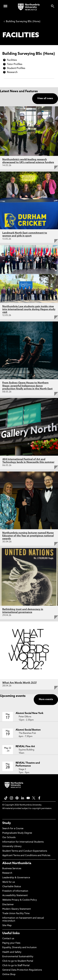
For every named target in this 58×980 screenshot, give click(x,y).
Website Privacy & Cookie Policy (20, 900)
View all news (45, 99)
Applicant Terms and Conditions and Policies (26, 856)
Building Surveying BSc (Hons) (22, 22)
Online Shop (9, 975)
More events (46, 700)
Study (7, 823)
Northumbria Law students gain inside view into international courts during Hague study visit (29, 309)
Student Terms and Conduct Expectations (25, 851)
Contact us (8, 939)
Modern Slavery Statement (17, 909)
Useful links (11, 933)
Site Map (7, 926)
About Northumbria (17, 863)
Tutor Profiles (15, 64)
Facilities (12, 60)
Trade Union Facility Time (16, 914)
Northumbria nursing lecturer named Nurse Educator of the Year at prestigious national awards (28, 536)
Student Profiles (16, 68)
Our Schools (9, 838)
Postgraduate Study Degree (17, 833)
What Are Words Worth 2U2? (20, 683)
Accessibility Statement (15, 896)
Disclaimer (8, 905)
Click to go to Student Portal (18, 961)
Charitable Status (12, 887)
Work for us (9, 882)
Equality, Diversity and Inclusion (19, 948)
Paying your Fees (11, 943)
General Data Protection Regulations (22, 970)
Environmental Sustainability (18, 957)
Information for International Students (23, 842)
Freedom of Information (15, 891)
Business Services (12, 869)
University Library (12, 846)
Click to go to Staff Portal (16, 966)
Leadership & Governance (16, 878)
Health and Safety (12, 952)
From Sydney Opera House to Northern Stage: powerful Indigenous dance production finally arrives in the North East (27, 386)
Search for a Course (13, 829)
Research (12, 72)
